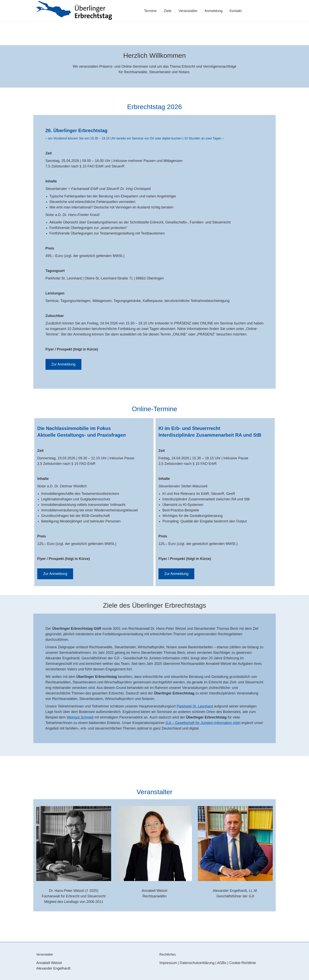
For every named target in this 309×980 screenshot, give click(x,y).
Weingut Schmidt (80, 717)
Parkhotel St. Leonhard (195, 706)
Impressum (168, 963)
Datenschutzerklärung (197, 963)
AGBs (222, 963)
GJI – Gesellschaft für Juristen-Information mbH (203, 723)
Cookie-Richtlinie (242, 963)
